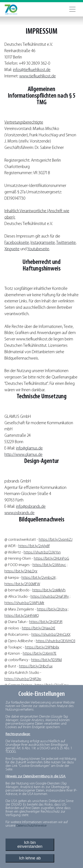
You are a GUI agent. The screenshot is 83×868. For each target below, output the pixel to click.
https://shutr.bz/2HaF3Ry (50, 597)
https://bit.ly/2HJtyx (52, 609)
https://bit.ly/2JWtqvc (49, 565)
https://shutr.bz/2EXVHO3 (56, 641)
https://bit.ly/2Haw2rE (39, 628)
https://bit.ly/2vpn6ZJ (56, 540)
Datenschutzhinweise (31, 826)
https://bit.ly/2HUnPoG (51, 559)
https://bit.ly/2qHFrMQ (22, 616)
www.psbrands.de (19, 513)
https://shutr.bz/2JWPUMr (24, 603)
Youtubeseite (38, 249)
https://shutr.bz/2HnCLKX (51, 635)
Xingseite (12, 249)
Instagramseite (43, 243)
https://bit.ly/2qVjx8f (34, 546)
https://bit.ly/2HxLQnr (21, 571)
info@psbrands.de (31, 507)
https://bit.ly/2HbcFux (36, 666)
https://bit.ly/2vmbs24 (39, 578)
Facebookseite (17, 243)
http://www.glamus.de (23, 455)
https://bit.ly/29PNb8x (42, 648)
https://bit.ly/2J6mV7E (40, 654)
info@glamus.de (29, 449)
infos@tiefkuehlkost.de (32, 70)
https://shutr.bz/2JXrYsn (42, 553)
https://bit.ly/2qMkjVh (49, 590)
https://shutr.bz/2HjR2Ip (23, 679)
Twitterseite (66, 243)
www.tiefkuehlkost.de (38, 76)
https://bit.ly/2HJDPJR (46, 622)
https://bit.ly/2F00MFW (22, 584)
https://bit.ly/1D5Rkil (46, 660)
